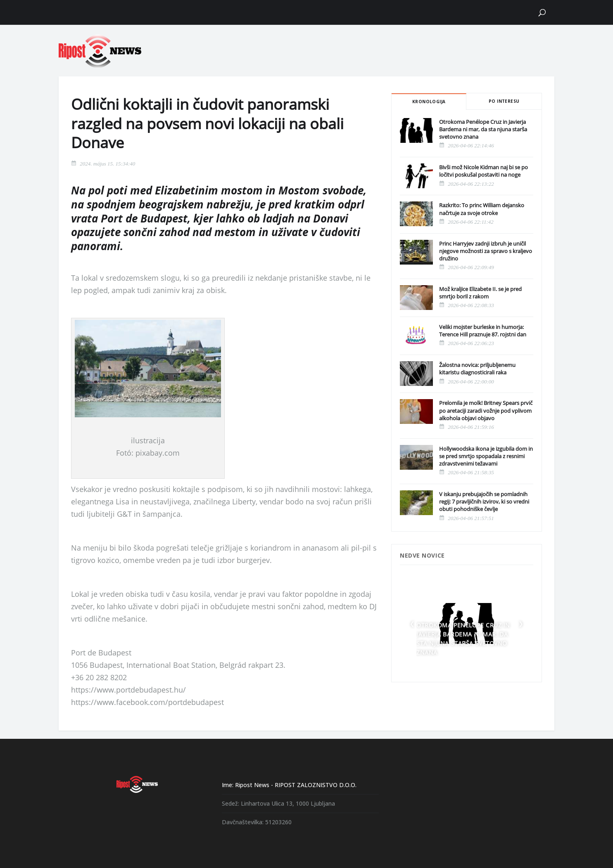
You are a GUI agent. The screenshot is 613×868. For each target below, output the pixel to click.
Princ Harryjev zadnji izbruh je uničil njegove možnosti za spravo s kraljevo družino (486, 251)
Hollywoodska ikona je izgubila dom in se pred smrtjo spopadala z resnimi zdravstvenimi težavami (486, 456)
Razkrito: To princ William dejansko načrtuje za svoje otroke (482, 209)
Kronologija (429, 102)
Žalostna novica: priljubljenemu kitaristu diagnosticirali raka (477, 369)
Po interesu (504, 101)
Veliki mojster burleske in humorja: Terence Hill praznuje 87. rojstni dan (483, 331)
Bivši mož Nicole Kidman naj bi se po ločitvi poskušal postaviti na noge (484, 171)
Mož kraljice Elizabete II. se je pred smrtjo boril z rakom (480, 293)
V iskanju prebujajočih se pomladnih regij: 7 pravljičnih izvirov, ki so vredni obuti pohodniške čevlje (484, 501)
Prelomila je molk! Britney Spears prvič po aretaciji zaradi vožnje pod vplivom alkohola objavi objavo (486, 410)
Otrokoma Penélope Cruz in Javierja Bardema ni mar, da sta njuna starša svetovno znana (483, 129)
